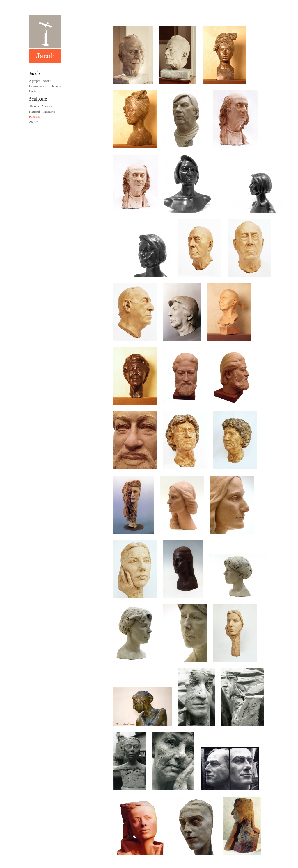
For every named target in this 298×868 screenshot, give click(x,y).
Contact (34, 91)
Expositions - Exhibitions (45, 86)
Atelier (33, 122)
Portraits (34, 117)
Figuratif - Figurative (42, 112)
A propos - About (40, 81)
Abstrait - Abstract (41, 106)
